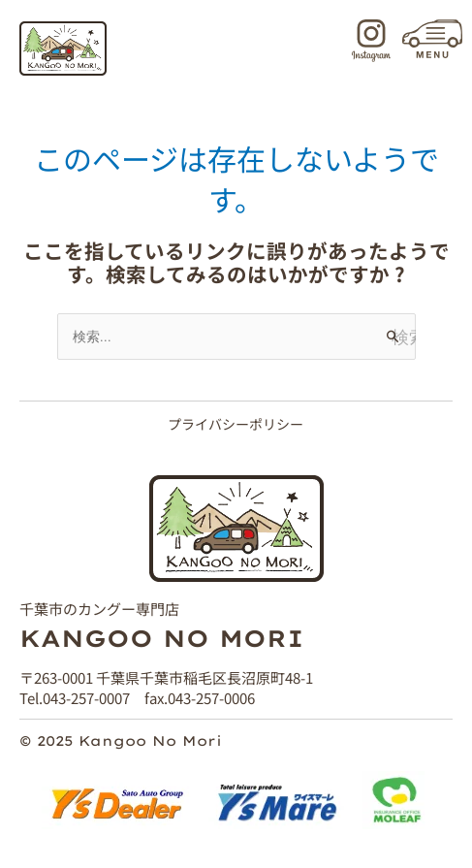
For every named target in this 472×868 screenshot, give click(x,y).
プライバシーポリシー (236, 424)
